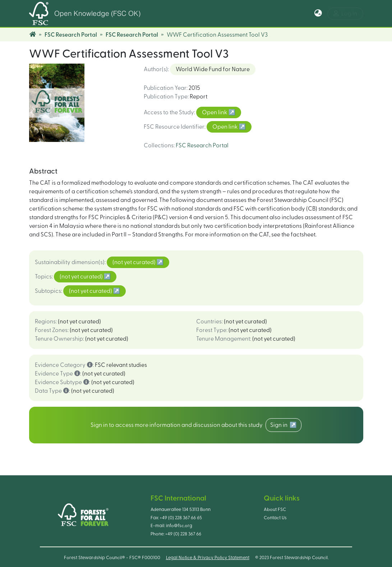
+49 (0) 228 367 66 (183, 534)
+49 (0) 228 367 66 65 (181, 518)
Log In (345, 13)
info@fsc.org (179, 526)
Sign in (280, 425)
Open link (215, 112)
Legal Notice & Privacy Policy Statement (208, 558)
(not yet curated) (135, 262)
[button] (318, 14)
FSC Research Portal (71, 35)
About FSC (275, 510)
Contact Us (275, 518)
